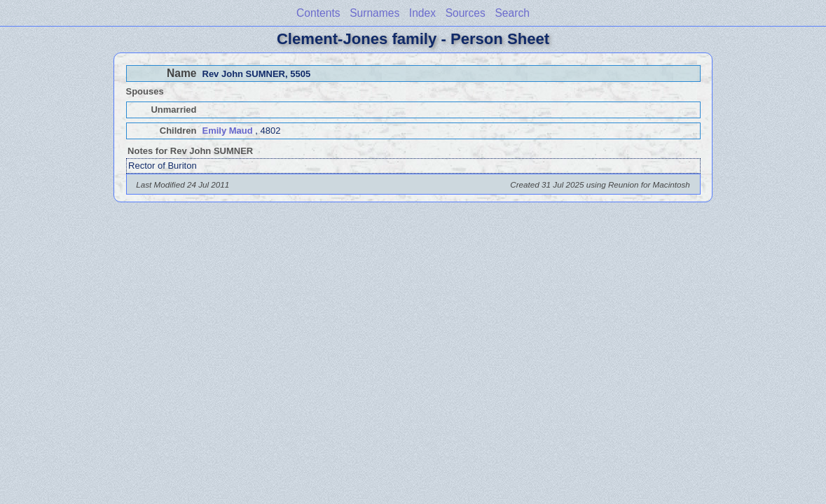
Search (512, 13)
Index (422, 13)
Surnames (374, 13)
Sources (466, 13)
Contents (318, 13)
